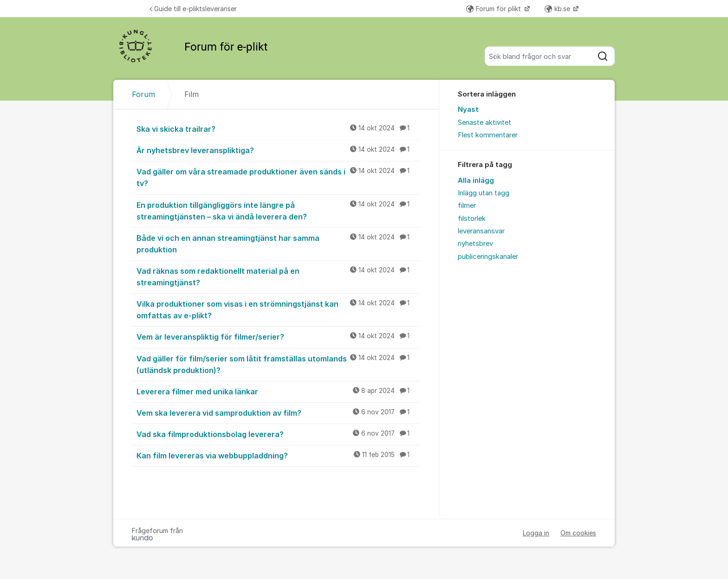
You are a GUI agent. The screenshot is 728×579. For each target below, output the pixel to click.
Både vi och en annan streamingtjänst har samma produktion (279, 243)
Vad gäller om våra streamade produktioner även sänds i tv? (279, 177)
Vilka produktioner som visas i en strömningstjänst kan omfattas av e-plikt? (279, 309)
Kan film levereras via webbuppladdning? (279, 455)
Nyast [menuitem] (468, 109)
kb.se (558, 9)
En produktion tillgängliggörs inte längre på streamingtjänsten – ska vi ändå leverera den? (279, 210)
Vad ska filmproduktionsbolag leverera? (279, 434)
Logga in (536, 533)
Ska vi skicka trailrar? (279, 129)
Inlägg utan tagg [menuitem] (484, 193)
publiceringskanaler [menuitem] (488, 257)
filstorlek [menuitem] (472, 219)
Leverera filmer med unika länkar (279, 391)
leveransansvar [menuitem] (481, 231)
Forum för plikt (494, 9)
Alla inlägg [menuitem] (476, 180)
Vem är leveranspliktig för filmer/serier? (279, 336)
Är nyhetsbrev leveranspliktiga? (279, 150)
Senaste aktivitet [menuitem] (484, 122)
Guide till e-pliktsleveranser (193, 9)
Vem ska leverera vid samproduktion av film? (279, 412)
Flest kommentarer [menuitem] (488, 135)
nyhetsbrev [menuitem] (475, 244)
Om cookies (578, 533)
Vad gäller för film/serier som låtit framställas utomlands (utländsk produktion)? (279, 364)
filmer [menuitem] (467, 206)
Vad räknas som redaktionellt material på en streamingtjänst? (279, 276)
